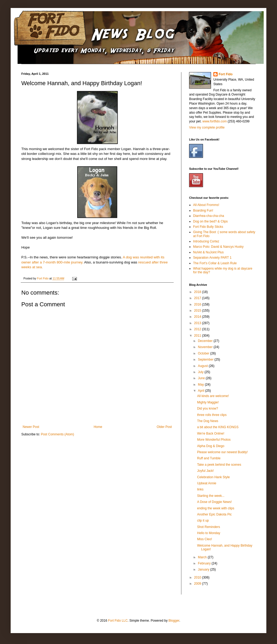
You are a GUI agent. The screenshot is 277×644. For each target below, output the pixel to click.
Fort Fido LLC (118, 621)
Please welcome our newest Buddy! (222, 452)
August (203, 366)
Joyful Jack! (205, 471)
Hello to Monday (209, 533)
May (201, 385)
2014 (198, 317)
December (206, 341)
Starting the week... (211, 496)
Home (98, 427)
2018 (198, 292)
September (206, 360)
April (201, 391)
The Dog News (208, 421)
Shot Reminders (209, 527)
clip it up (203, 521)
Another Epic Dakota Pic (214, 514)
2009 (198, 584)
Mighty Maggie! (208, 402)
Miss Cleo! (205, 539)
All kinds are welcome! (213, 396)
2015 (198, 311)
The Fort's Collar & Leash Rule (215, 263)
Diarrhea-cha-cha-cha (209, 216)
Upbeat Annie (207, 483)
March (203, 557)
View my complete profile (207, 127)
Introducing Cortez (206, 241)
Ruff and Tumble (209, 458)
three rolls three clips (212, 415)
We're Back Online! (211, 434)
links (200, 489)
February (205, 563)
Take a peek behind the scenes (219, 465)
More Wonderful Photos (214, 440)
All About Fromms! (206, 205)
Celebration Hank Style (213, 477)
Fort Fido (226, 74)
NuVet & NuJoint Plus (208, 252)
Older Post (164, 427)
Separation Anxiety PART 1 (212, 258)
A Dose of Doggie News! (214, 502)
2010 (198, 577)
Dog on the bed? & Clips (210, 221)
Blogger (174, 621)
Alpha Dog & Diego (211, 446)
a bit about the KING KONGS (218, 427)
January (204, 569)
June (202, 378)
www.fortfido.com (215, 121)
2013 (198, 323)
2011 (198, 336)
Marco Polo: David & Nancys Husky (218, 247)
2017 (198, 298)
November (206, 347)
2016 (198, 304)
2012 (198, 329)
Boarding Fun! (203, 210)
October (204, 353)
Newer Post (31, 427)
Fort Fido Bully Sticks (208, 227)
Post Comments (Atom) (57, 434)
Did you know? (208, 408)
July (201, 372)
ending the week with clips (216, 508)
